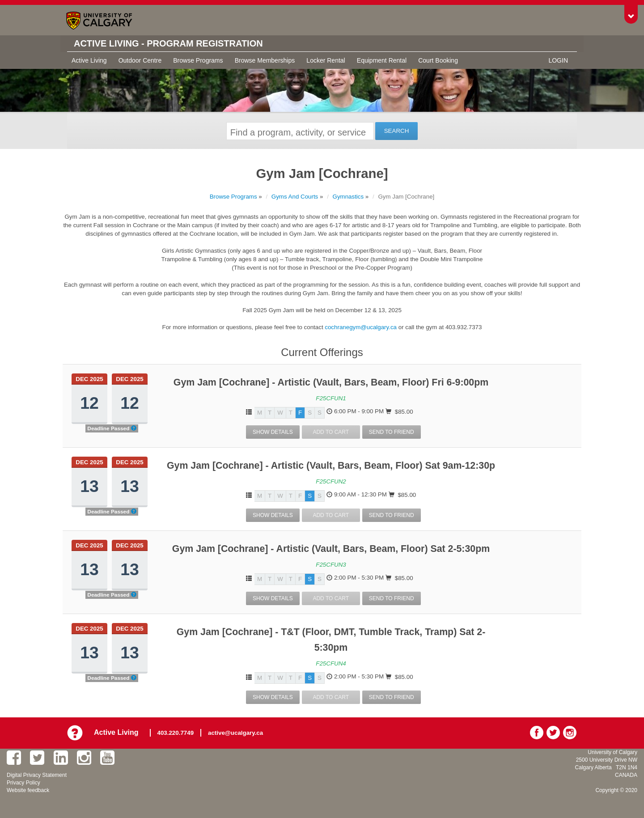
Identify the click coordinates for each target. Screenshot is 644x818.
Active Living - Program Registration (168, 43)
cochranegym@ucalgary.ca (361, 327)
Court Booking (438, 60)
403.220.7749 (176, 733)
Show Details (273, 432)
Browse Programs (198, 60)
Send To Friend (392, 432)
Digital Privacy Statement (37, 775)
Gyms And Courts (295, 197)
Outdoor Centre (140, 60)
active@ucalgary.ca (235, 733)
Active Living (89, 60)
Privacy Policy (23, 783)
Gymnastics (348, 197)
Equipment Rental (382, 60)
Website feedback (28, 790)
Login (558, 60)
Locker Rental (326, 60)
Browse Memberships (265, 60)
